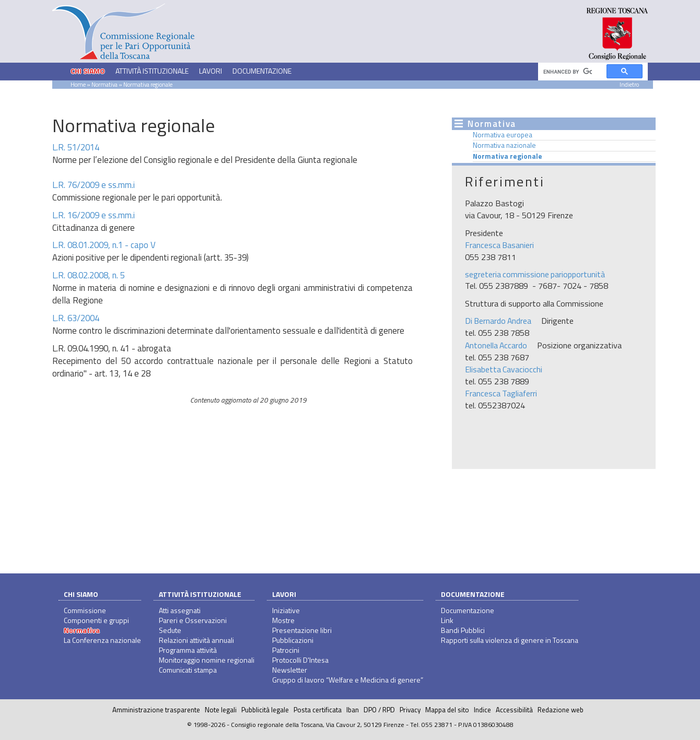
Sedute (170, 630)
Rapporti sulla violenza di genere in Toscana (510, 640)
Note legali (221, 710)
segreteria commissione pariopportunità (535, 274)
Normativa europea (503, 135)
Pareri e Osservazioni (193, 620)
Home (78, 84)
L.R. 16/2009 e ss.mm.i (94, 215)
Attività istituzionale (200, 594)
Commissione (85, 610)
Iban (353, 710)
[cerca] (568, 72)
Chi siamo (81, 594)
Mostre (283, 620)
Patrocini (286, 650)
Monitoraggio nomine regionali (207, 660)
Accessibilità (514, 710)
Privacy (410, 710)
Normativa (104, 84)
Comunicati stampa (188, 670)
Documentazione (473, 594)
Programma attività (188, 650)
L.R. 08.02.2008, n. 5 (89, 275)
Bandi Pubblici (463, 630)
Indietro (629, 84)
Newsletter (290, 670)
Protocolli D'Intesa (300, 660)
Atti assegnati (180, 610)
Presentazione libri (302, 630)
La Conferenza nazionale (102, 640)
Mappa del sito (447, 710)
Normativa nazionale (504, 145)
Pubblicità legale (265, 710)
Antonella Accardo (496, 345)
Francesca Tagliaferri (501, 393)
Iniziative (286, 610)
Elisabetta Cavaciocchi (504, 369)
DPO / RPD (379, 710)
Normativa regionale (507, 156)
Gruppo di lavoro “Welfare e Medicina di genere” (348, 680)
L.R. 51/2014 (76, 147)
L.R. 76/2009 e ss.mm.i (94, 185)
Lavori (284, 594)
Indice (482, 710)
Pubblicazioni (293, 640)
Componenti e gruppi (96, 620)
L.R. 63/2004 (76, 318)
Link (447, 620)
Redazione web (561, 710)
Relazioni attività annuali (196, 640)
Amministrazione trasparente (156, 710)
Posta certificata (318, 710)
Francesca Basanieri (499, 245)
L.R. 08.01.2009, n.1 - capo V (104, 245)
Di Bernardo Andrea (498, 321)
